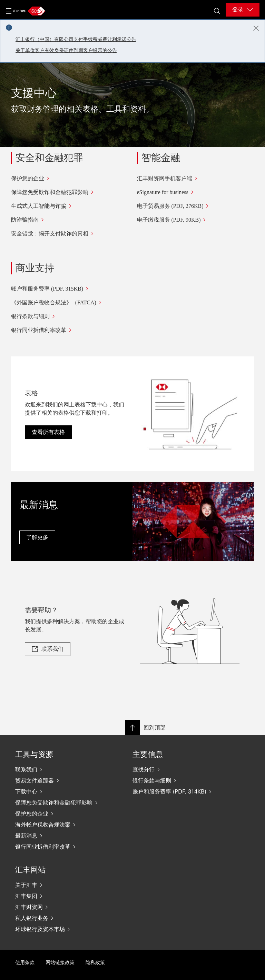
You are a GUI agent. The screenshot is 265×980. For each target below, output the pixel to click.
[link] (48, 649)
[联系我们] (60, 769)
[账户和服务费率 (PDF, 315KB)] (72, 289)
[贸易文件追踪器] (60, 780)
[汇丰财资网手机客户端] (196, 179)
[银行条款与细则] (72, 316)
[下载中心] (60, 791)
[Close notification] (256, 28)
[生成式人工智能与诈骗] (70, 206)
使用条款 (25, 963)
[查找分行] (177, 769)
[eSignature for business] (196, 192)
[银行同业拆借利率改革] (72, 330)
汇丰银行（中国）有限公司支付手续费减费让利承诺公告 (76, 39)
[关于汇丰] (60, 885)
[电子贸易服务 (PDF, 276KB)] (196, 206)
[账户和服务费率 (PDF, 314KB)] (177, 791)
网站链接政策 (60, 963)
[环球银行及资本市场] (60, 929)
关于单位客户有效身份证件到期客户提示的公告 (66, 50)
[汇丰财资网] (60, 907)
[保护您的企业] (70, 179)
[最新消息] (60, 836)
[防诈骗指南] (70, 220)
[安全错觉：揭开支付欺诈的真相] (70, 234)
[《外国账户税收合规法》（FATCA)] (72, 303)
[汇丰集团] (60, 896)
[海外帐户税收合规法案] (60, 825)
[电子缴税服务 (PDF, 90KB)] (196, 220)
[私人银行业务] (60, 918)
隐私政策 (95, 963)
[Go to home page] (28, 11)
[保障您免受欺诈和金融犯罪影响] (70, 192)
